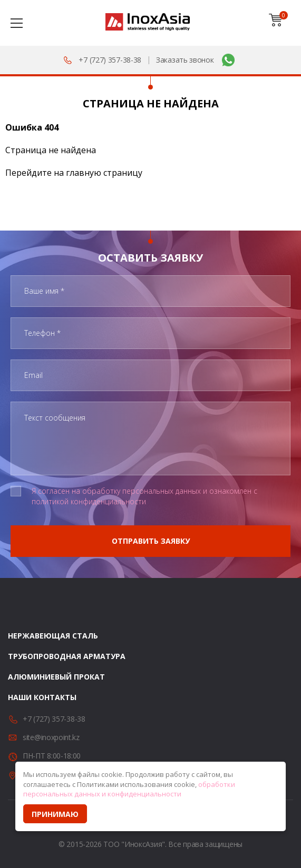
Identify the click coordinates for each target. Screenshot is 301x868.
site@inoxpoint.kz (51, 737)
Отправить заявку (151, 541)
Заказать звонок (185, 60)
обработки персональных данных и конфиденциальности (129, 789)
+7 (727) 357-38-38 (110, 60)
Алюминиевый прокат (56, 677)
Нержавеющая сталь (53, 636)
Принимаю (55, 814)
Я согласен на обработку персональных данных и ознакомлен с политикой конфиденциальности (144, 496)
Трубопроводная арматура (67, 656)
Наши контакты (42, 697)
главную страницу (104, 173)
